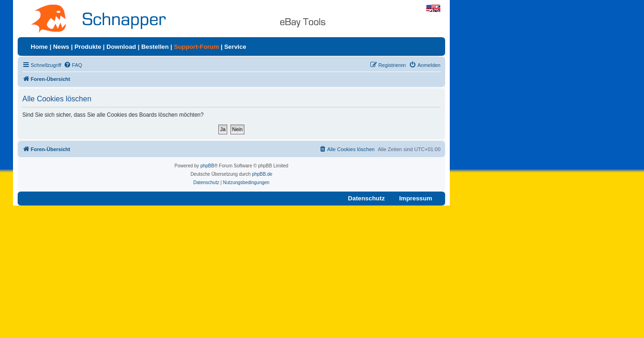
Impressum (416, 198)
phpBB (207, 166)
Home (39, 47)
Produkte (88, 47)
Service (235, 47)
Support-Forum (196, 47)
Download (121, 47)
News (61, 47)
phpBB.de (262, 174)
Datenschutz (366, 198)
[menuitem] (73, 65)
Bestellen (155, 47)
